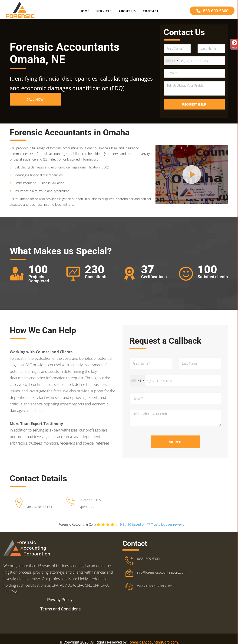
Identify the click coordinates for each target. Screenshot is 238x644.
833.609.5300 (212, 12)
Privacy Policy (60, 606)
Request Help (194, 111)
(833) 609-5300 (148, 565)
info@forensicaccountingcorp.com (162, 579)
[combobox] (172, 67)
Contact (151, 13)
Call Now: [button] (35, 106)
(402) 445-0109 (90, 506)
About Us (127, 13)
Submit (175, 448)
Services (104, 13)
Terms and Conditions (60, 615)
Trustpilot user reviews (152, 531)
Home (84, 13)
